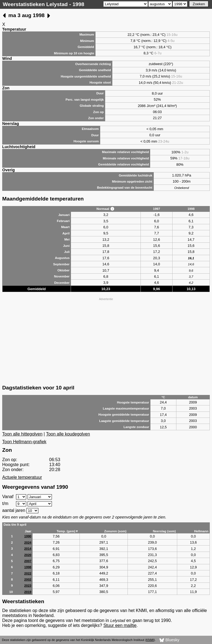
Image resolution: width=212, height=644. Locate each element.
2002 (28, 579)
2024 (28, 543)
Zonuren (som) (115, 531)
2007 (28, 561)
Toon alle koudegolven (68, 434)
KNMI (150, 640)
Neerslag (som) (164, 531)
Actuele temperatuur (22, 477)
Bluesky (169, 640)
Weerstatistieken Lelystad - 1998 (43, 4)
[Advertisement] (106, 341)
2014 (28, 549)
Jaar (28, 531)
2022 (28, 573)
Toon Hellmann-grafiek (24, 442)
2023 (28, 586)
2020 (28, 555)
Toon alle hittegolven (22, 434)
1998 (28, 567)
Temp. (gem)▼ (67, 531)
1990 (28, 536)
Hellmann (201, 531)
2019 (28, 592)
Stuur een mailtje (120, 625)
